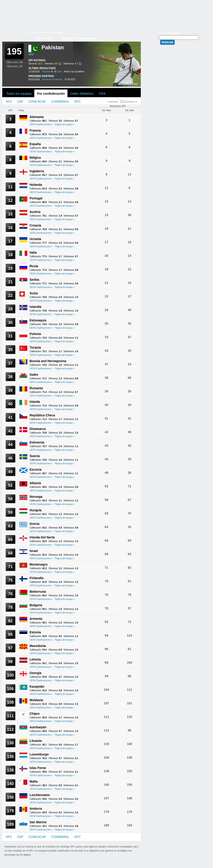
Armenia (36, 619)
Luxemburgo (39, 754)
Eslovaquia (38, 320)
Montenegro (39, 564)
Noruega (36, 497)
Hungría (36, 510)
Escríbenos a (131, 102)
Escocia (36, 469)
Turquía (35, 347)
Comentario (113, 102)
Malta (34, 781)
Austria (35, 212)
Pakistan (46, 72)
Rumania (36, 388)
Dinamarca (38, 429)
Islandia (35, 307)
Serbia (34, 280)
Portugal (36, 198)
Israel (34, 551)
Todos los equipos (19, 94)
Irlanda (35, 402)
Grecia (35, 524)
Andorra (36, 809)
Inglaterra (37, 171)
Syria (59, 72)
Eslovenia (37, 442)
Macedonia (38, 646)
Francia (35, 130)
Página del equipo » (65, 124)
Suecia (35, 456)
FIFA (102, 94)
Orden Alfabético (82, 94)
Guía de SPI (43, 38)
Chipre (35, 714)
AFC (31, 54)
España (35, 144)
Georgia (36, 673)
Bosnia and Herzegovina (48, 361)
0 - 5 (53, 72)
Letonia (35, 659)
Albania (35, 483)
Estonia (35, 632)
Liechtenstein (40, 795)
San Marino (38, 822)
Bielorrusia (38, 592)
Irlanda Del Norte (42, 537)
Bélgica (35, 158)
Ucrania (35, 239)
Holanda (36, 185)
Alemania (37, 117)
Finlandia (36, 578)
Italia (33, 252)
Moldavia (36, 700)
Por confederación (51, 94)
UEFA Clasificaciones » (41, 124)
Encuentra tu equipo (170, 33)
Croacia (35, 225)
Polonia (35, 334)
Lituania (36, 741)
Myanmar (47, 79)
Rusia (34, 266)
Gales (34, 375)
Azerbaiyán (38, 727)
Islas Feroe (38, 768)
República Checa (42, 415)
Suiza (34, 293)
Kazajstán (37, 686)
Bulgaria (36, 605)
